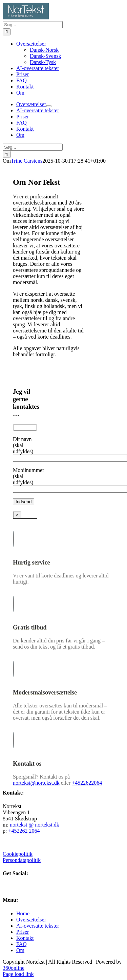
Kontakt (25, 938)
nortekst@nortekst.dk (36, 783)
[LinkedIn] (11, 887)
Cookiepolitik (18, 854)
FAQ (22, 944)
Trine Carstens (27, 161)
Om (20, 950)
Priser (23, 932)
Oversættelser (31, 920)
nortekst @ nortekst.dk (35, 825)
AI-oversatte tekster (38, 926)
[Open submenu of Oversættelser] (49, 106)
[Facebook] (5, 887)
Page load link (18, 974)
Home (23, 913)
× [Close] (17, 515)
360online (14, 968)
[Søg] (7, 32)
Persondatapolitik (22, 860)
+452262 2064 (24, 831)
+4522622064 (87, 783)
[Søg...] (33, 25)
